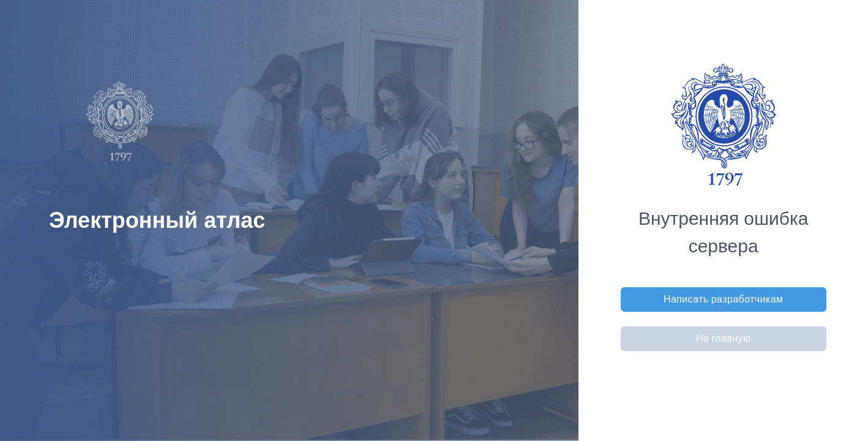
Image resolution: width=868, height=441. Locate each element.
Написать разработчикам (723, 299)
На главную (724, 338)
